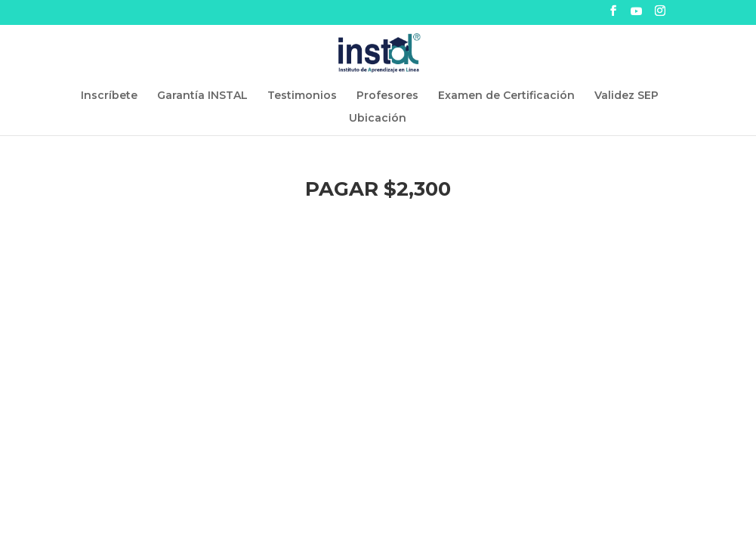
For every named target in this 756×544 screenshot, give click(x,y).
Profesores (387, 96)
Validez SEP (626, 96)
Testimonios (302, 96)
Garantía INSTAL (202, 96)
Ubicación (378, 119)
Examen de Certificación (506, 96)
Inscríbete (109, 96)
